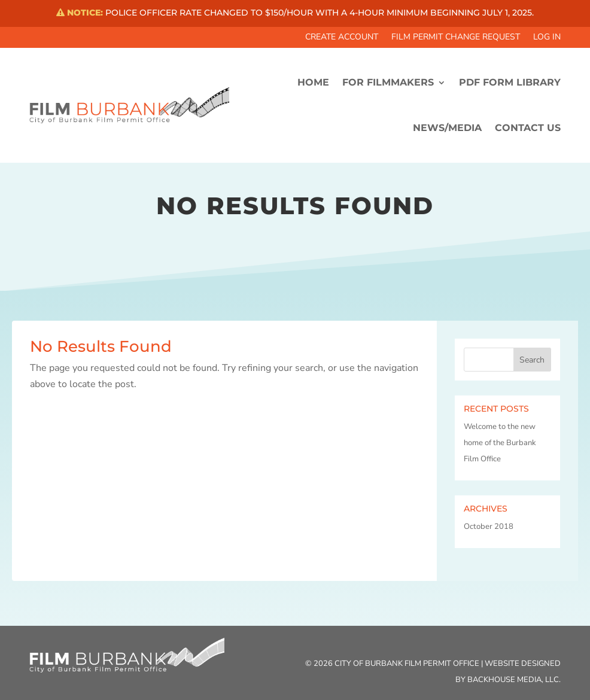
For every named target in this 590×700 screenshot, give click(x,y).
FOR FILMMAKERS (388, 82)
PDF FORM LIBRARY (510, 82)
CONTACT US (528, 128)
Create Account (342, 38)
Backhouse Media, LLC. (514, 680)
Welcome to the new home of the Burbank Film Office (500, 443)
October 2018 (489, 526)
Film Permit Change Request (456, 38)
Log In (547, 38)
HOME (313, 82)
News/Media (447, 128)
